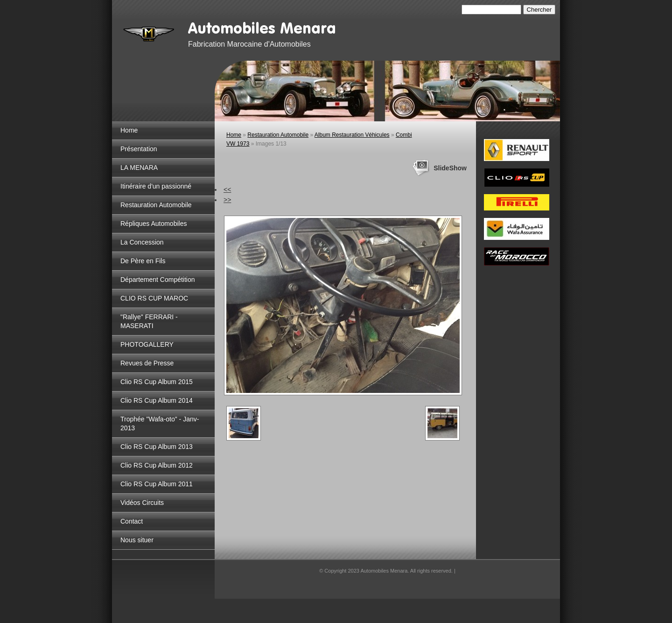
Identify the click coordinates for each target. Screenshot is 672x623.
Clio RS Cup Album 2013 (157, 447)
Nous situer (137, 540)
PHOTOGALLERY (147, 344)
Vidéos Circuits (142, 503)
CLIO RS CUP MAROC (154, 298)
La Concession (142, 242)
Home (129, 130)
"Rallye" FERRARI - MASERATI (149, 321)
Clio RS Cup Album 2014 (157, 400)
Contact (132, 521)
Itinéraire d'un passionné (156, 186)
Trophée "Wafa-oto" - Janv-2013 (160, 423)
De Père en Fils (143, 261)
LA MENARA (139, 168)
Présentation (139, 149)
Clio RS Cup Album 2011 (157, 484)
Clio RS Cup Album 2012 (157, 465)
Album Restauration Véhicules (352, 135)
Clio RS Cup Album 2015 (157, 382)
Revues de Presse (147, 363)
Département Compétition (158, 280)
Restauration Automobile (156, 205)
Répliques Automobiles (154, 224)
